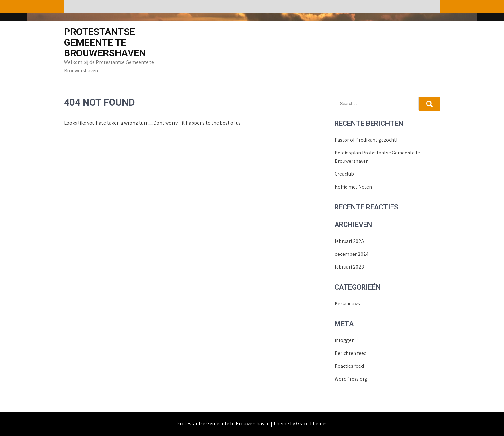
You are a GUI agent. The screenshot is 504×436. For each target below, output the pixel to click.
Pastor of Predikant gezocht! (366, 140)
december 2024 (352, 254)
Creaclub (344, 174)
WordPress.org (351, 379)
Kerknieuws (347, 304)
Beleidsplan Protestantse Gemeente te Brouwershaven (377, 157)
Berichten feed (351, 353)
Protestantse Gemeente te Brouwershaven (105, 42)
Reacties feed (349, 366)
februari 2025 (349, 241)
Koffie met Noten (353, 187)
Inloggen (345, 340)
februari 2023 (349, 267)
